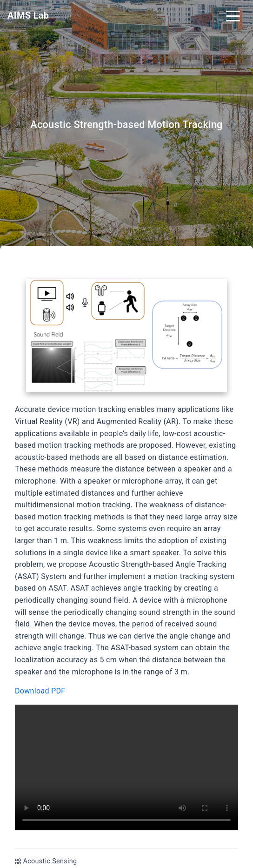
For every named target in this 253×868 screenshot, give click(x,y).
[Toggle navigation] (233, 15)
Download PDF (40, 691)
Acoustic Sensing (50, 861)
